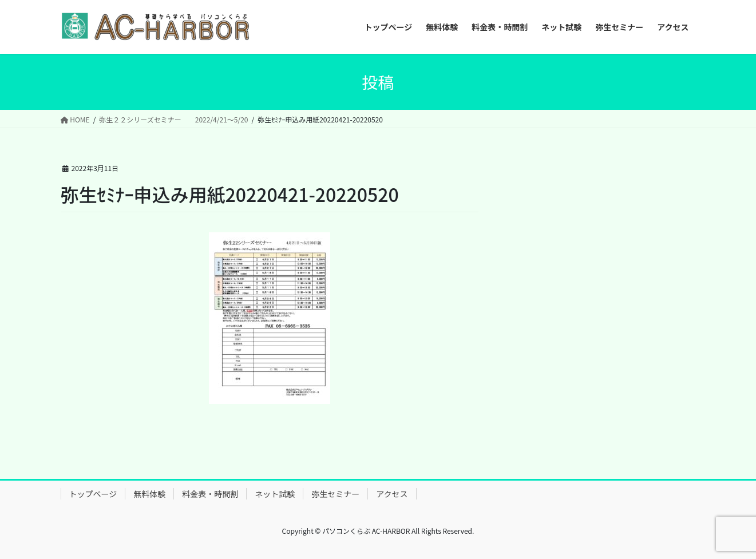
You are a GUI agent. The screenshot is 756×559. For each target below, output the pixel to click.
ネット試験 (275, 494)
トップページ (93, 494)
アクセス (392, 494)
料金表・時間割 (210, 494)
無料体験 (149, 494)
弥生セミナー (335, 494)
